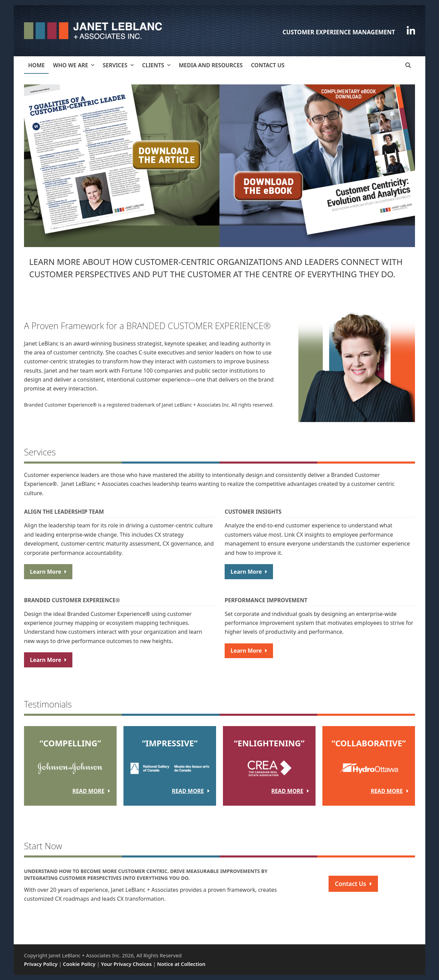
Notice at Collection (181, 964)
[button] (408, 65)
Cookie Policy (79, 964)
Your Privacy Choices (126, 964)
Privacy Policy (41, 964)
